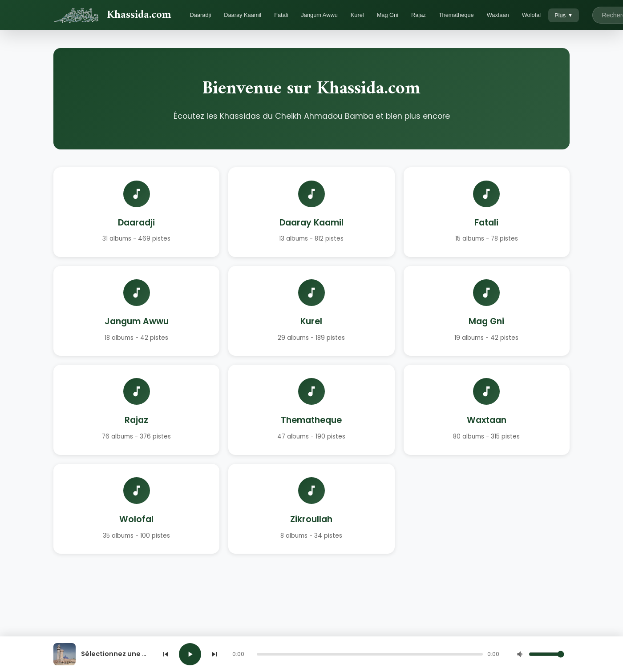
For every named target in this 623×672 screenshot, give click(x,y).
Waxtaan (498, 15)
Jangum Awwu (319, 15)
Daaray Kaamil (243, 15)
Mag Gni (388, 15)
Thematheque (456, 15)
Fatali (281, 15)
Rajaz (419, 15)
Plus (564, 15)
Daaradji (201, 15)
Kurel (357, 15)
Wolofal (531, 15)
